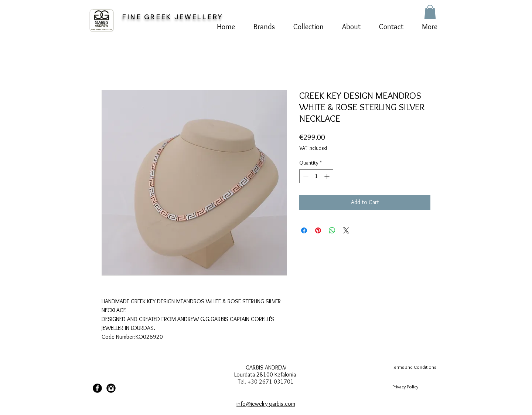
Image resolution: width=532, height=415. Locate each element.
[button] (430, 12)
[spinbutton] (316, 176)
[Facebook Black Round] (97, 388)
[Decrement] (305, 176)
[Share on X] (346, 230)
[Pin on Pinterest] (318, 230)
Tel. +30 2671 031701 (266, 382)
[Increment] (328, 176)
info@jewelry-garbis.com (266, 404)
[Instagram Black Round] (111, 388)
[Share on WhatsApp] (332, 230)
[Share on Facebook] (304, 230)
